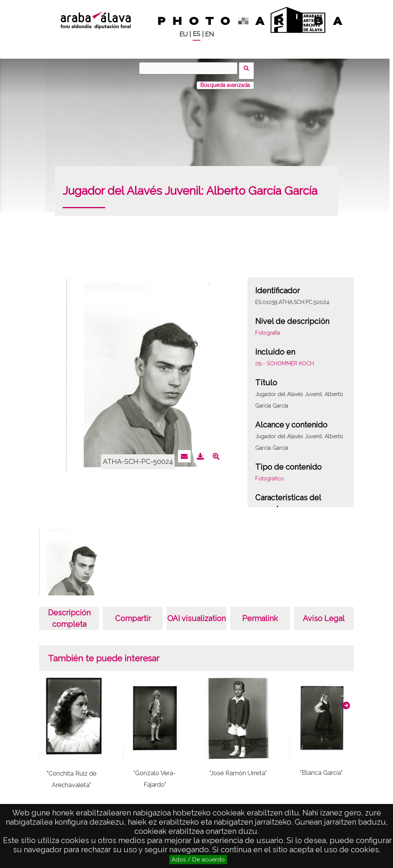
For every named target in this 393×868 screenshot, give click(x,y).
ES (196, 34)
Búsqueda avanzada (225, 80)
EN (209, 34)
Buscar (249, 68)
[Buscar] (191, 68)
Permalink (260, 613)
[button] (346, 700)
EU (183, 34)
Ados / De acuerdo (198, 860)
